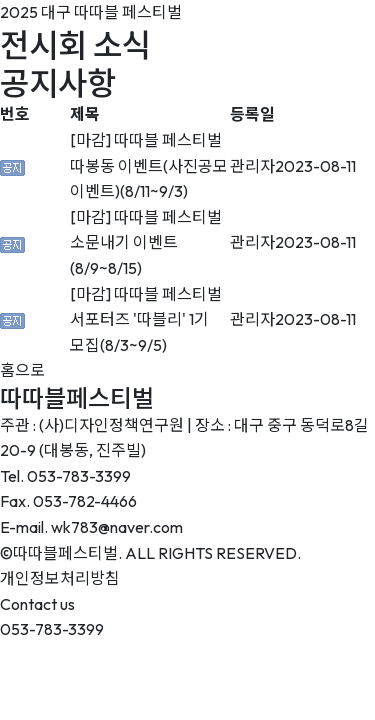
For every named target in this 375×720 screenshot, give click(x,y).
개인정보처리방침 (60, 578)
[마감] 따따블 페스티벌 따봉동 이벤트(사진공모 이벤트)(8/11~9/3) (149, 165)
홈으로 (22, 370)
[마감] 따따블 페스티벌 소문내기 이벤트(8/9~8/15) (146, 242)
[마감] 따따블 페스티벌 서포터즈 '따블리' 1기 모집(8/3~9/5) (146, 319)
